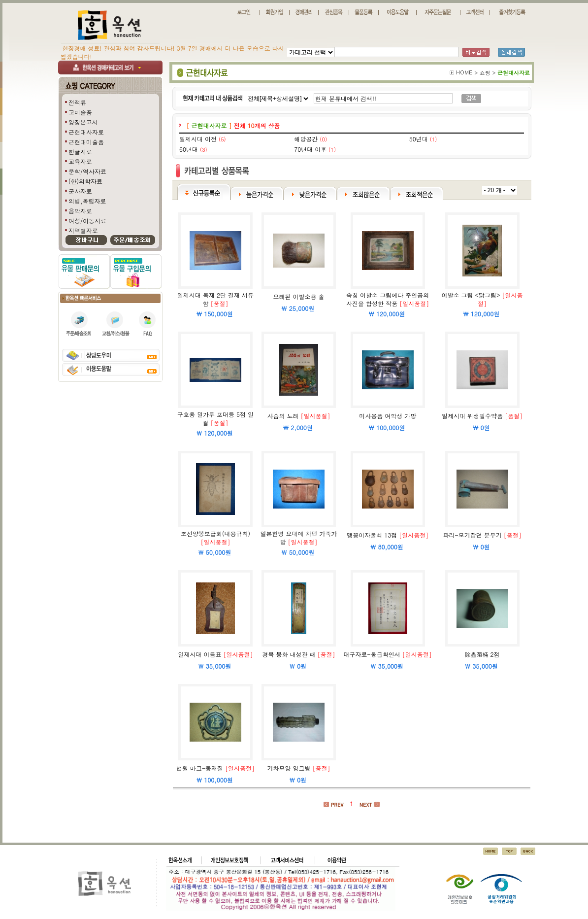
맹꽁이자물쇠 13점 (372, 535)
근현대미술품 (86, 142)
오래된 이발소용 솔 (299, 296)
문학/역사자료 (87, 171)
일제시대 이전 (198, 139)
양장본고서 (83, 122)
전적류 (77, 102)
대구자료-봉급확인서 (372, 654)
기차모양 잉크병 (289, 768)
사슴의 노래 (283, 416)
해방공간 (306, 139)
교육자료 (80, 161)
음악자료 (80, 211)
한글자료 (80, 152)
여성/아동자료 (87, 221)
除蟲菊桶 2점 (482, 654)
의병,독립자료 (87, 201)
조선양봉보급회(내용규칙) (215, 533)
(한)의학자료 (85, 181)
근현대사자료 (86, 132)
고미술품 (80, 112)
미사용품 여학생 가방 (388, 416)
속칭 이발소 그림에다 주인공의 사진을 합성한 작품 (388, 299)
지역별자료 (83, 230)
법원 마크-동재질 (200, 768)
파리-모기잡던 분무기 (473, 535)
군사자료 (80, 191)
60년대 (189, 149)
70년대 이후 (310, 149)
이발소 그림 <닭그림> (471, 295)
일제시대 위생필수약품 (472, 416)
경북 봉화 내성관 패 (289, 654)
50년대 (419, 139)
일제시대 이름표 (199, 654)
